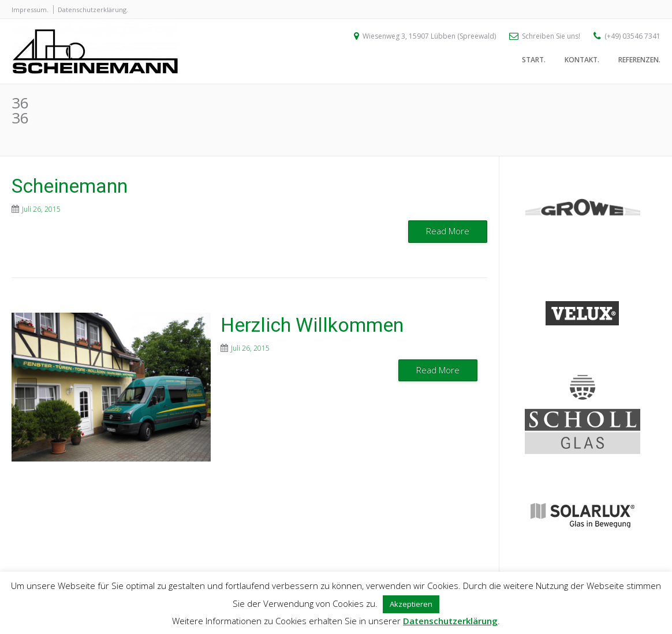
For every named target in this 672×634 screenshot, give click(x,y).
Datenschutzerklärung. (93, 10)
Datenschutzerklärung (450, 621)
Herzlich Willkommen (312, 325)
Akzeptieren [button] (411, 604)
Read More (448, 231)
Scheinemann (70, 186)
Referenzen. (639, 62)
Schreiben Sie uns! (551, 38)
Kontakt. (582, 62)
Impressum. (30, 10)
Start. (534, 62)
